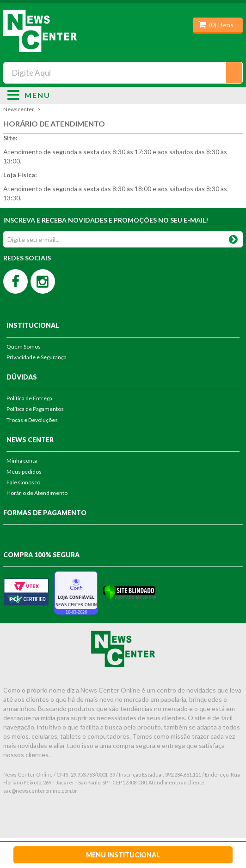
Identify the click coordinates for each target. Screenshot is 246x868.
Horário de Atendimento (37, 493)
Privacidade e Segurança (37, 357)
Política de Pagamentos (35, 409)
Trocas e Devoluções (32, 420)
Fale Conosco (23, 482)
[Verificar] (129, 592)
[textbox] (123, 73)
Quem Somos (24, 347)
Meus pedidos (24, 472)
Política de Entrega (29, 398)
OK (233, 238)
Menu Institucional (123, 855)
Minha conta (22, 461)
